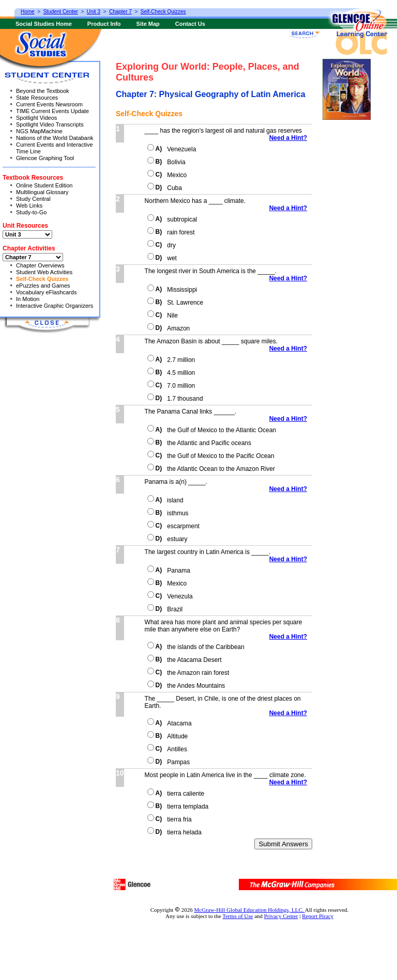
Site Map (148, 24)
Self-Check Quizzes (42, 279)
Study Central (33, 199)
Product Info (104, 24)
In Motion (28, 299)
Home (28, 12)
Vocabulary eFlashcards (46, 292)
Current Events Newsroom (49, 104)
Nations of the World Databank (55, 138)
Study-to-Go (31, 212)
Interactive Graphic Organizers (55, 306)
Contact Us (190, 24)
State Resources (37, 98)
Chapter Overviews (40, 265)
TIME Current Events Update (52, 111)
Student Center (61, 12)
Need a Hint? (291, 138)
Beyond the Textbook (43, 91)
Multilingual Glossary (42, 192)
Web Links (29, 206)
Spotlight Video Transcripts (50, 124)
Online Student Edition (44, 185)
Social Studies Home (44, 24)
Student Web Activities (44, 272)
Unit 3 (94, 12)
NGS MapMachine (39, 131)
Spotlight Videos (36, 118)
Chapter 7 (120, 12)
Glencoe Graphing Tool (45, 158)
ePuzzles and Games (43, 286)
